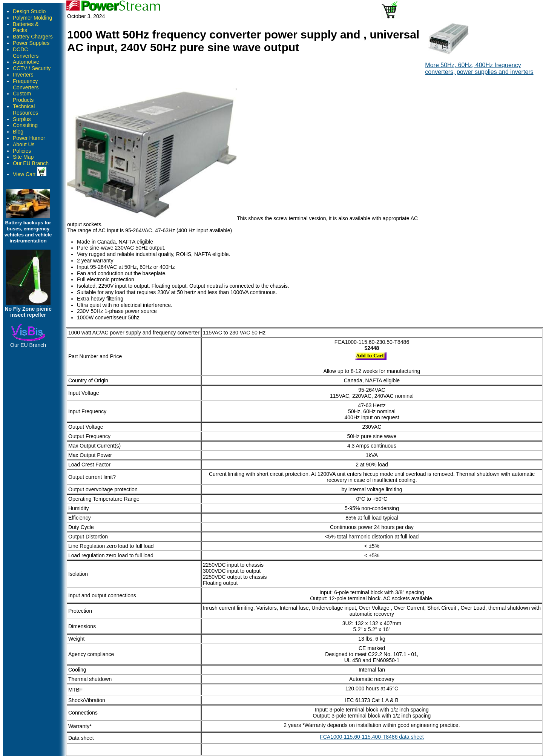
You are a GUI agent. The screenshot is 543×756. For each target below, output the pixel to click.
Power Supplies (31, 43)
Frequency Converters (26, 84)
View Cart (30, 174)
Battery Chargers (33, 37)
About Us (24, 144)
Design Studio (29, 11)
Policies (22, 151)
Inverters (23, 75)
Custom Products (23, 97)
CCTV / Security (32, 68)
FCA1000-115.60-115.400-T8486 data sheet (372, 737)
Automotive (26, 62)
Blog (18, 132)
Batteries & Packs (26, 27)
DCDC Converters (26, 53)
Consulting (25, 125)
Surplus (22, 119)
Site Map (23, 157)
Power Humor (29, 138)
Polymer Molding (32, 18)
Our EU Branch (31, 163)
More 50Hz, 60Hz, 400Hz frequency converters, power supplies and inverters (479, 68)
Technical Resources (25, 110)
